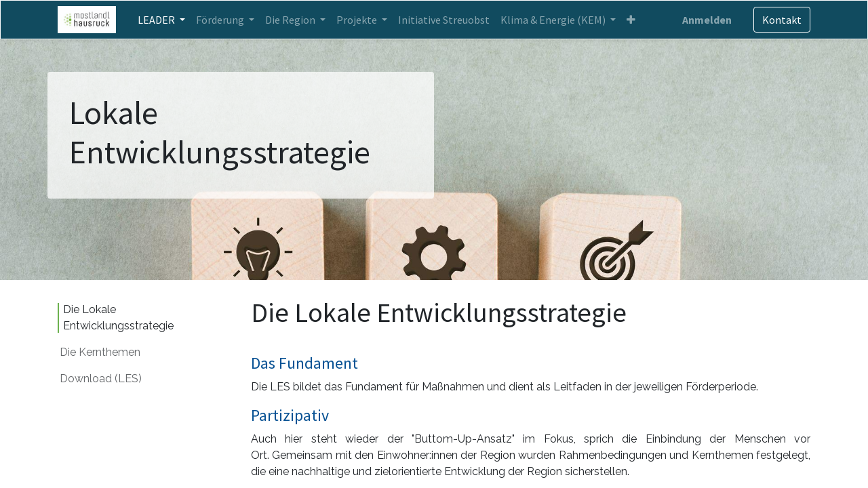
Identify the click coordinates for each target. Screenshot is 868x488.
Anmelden (707, 20)
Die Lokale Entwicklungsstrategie (120, 318)
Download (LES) (101, 379)
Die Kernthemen (100, 352)
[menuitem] (444, 20)
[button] (631, 20)
